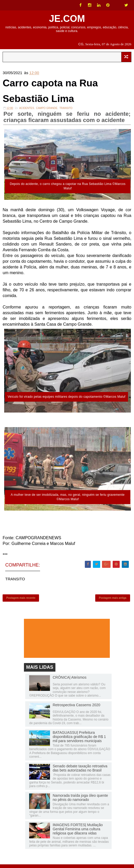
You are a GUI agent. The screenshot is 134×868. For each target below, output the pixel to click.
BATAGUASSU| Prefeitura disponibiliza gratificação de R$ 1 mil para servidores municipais (79, 740)
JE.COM (67, 19)
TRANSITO (66, 110)
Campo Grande (47, 110)
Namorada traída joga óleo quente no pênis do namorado (80, 801)
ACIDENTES (27, 110)
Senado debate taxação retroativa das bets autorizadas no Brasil (80, 772)
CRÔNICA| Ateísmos (69, 681)
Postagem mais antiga (113, 600)
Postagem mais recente (21, 600)
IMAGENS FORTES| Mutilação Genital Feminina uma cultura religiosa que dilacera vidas (78, 833)
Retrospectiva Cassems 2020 (76, 709)
